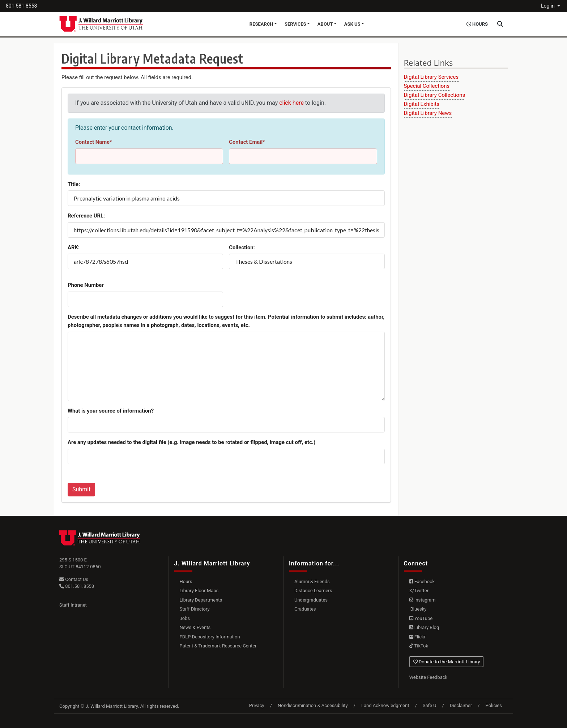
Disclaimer (461, 705)
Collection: (242, 247)
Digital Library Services (431, 77)
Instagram (423, 600)
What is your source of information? (111, 411)
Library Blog (424, 627)
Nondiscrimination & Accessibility (313, 705)
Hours (186, 581)
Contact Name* (94, 142)
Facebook (422, 581)
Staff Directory (195, 609)
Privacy (257, 705)
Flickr (418, 637)
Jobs (185, 618)
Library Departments (201, 600)
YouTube (421, 618)
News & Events (195, 627)
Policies (494, 705)
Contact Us (74, 579)
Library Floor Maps (199, 591)
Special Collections (427, 86)
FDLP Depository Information (210, 637)
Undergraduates (311, 600)
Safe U (430, 705)
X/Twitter (419, 591)
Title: (74, 184)
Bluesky (418, 609)
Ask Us (352, 24)
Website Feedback (429, 677)
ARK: (74, 247)
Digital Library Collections (435, 95)
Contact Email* (247, 142)
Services (295, 24)
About (325, 24)
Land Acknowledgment (385, 705)
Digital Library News (428, 113)
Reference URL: (86, 216)
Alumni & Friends (312, 581)
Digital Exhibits (422, 104)
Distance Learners (313, 591)
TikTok (419, 646)
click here (291, 103)
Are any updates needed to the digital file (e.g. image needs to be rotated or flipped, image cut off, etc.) (191, 442)
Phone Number (86, 285)
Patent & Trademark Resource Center (218, 646)
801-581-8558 (21, 6)
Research (261, 24)
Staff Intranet (73, 605)
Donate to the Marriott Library (447, 662)
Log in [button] (548, 6)
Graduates (305, 609)
